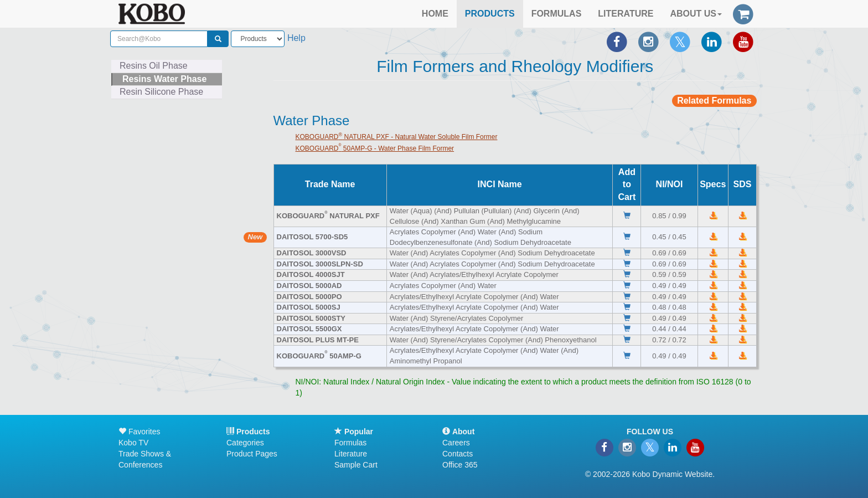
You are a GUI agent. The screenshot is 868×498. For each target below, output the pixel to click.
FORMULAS (557, 14)
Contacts (458, 454)
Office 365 (460, 465)
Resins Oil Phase (154, 66)
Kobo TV (133, 443)
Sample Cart (356, 465)
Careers (456, 443)
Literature (351, 454)
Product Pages (252, 454)
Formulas (350, 443)
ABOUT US (696, 14)
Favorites (139, 432)
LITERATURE (626, 14)
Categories (245, 443)
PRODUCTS (490, 14)
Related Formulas (714, 101)
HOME (435, 14)
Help (296, 38)
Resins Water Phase (164, 79)
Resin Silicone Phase (161, 92)
